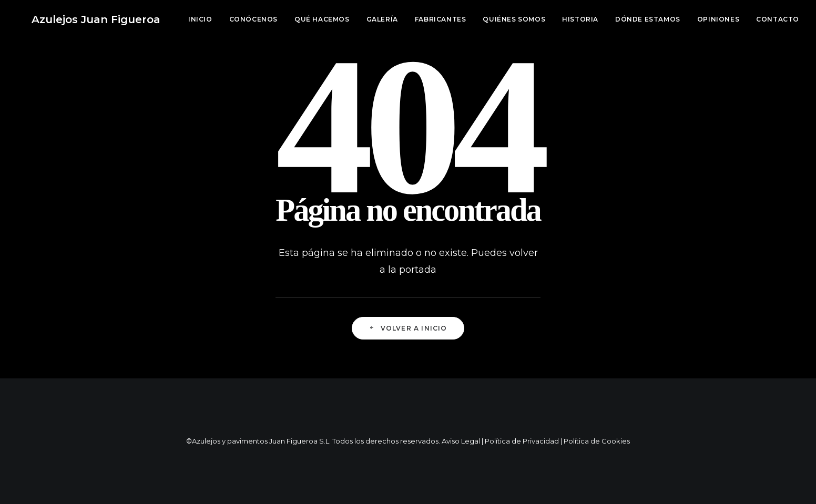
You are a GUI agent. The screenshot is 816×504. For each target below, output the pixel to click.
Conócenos (253, 19)
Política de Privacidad (522, 441)
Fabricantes (441, 19)
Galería (382, 19)
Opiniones (718, 19)
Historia (580, 19)
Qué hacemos (322, 19)
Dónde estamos (648, 19)
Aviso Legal (461, 441)
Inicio (200, 19)
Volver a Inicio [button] (408, 328)
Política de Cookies (597, 441)
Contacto (778, 19)
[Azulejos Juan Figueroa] (81, 19)
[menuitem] (204, 19)
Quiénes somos (514, 19)
